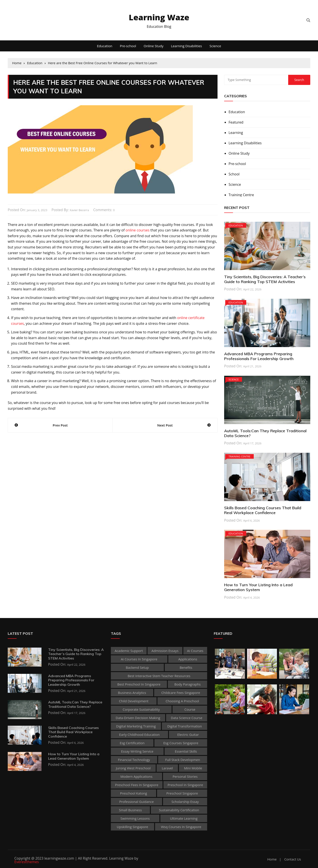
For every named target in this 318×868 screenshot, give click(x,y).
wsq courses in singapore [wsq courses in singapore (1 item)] (181, 827)
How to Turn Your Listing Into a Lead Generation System (258, 587)
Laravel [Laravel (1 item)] (167, 768)
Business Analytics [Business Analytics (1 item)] (132, 693)
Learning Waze (159, 17)
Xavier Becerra (79, 210)
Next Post (165, 425)
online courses (138, 230)
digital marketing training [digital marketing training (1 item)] (136, 726)
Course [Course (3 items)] (190, 709)
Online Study (154, 46)
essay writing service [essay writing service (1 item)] (137, 751)
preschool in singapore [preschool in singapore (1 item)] (185, 785)
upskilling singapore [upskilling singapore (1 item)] (132, 827)
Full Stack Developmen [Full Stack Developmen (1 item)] (183, 760)
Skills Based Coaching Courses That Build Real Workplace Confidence (263, 510)
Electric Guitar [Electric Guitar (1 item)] (188, 735)
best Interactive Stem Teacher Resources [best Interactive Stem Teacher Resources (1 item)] (159, 676)
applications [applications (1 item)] (188, 659)
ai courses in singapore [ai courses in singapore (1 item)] (139, 659)
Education (105, 46)
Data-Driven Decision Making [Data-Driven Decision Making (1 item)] (138, 718)
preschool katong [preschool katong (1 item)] (133, 793)
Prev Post (60, 425)
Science (215, 46)
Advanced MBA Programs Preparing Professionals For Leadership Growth (259, 356)
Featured (236, 122)
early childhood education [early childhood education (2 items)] (139, 735)
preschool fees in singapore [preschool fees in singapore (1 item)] (137, 785)
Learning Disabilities (186, 46)
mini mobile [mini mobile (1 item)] (193, 768)
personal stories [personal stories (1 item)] (185, 776)
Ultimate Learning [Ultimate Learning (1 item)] (184, 818)
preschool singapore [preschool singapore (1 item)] (182, 793)
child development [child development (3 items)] (134, 701)
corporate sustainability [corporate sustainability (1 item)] (141, 709)
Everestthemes (27, 862)
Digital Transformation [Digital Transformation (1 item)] (185, 726)
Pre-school (128, 46)
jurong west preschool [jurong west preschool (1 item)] (133, 768)
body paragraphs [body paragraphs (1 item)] (187, 684)
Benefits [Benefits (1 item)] (186, 667)
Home (272, 859)
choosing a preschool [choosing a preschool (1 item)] (182, 701)
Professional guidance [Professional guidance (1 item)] (136, 802)
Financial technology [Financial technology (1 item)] (134, 760)
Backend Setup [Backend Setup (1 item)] (137, 667)
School (234, 174)
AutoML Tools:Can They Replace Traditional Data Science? (265, 433)
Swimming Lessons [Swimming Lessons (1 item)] (135, 818)
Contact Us (293, 859)
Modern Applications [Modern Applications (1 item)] (136, 776)
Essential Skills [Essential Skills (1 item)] (186, 751)
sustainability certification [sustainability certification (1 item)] (179, 810)
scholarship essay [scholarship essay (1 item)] (185, 802)
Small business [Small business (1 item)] (130, 810)
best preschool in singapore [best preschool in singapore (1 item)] (139, 684)
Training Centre (241, 195)
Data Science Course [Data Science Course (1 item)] (187, 718)
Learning (236, 133)
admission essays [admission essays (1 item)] (165, 651)
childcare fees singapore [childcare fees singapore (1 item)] (181, 693)
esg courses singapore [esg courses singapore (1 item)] (181, 743)
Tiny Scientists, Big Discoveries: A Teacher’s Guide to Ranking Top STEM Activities (265, 279)
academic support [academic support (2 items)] (129, 651)
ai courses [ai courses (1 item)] (195, 651)
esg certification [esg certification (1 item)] (132, 743)
